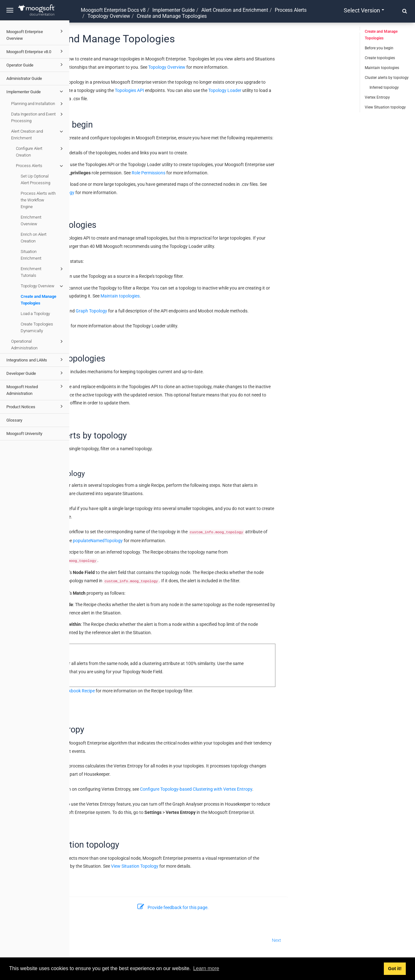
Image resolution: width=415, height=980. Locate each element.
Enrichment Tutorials (43, 272)
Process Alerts (40, 166)
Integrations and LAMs (36, 360)
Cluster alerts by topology (387, 78)
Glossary (14, 420)
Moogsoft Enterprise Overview (36, 34)
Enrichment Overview (31, 220)
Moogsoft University (24, 434)
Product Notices (36, 406)
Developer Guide (36, 373)
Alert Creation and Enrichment (38, 134)
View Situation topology (385, 107)
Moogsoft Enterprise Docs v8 (113, 10)
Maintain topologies (189, 296)
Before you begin (379, 48)
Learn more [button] (206, 968)
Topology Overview (43, 286)
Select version (364, 10)
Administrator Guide (24, 78)
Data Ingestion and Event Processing (38, 117)
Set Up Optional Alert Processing (35, 179)
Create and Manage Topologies (38, 300)
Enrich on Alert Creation (34, 238)
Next (346, 940)
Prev (81, 940)
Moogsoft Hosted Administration (36, 389)
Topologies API (198, 90)
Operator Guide (36, 65)
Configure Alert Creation (40, 151)
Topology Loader (294, 90)
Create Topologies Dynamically (37, 327)
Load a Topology (35, 314)
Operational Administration (38, 344)
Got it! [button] (395, 969)
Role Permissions (218, 173)
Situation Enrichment (31, 255)
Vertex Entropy (377, 97)
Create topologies (380, 58)
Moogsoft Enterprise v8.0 (36, 51)
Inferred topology (384, 87)
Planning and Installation (38, 104)
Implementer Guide (36, 91)
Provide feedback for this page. (242, 907)
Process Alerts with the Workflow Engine (38, 200)
